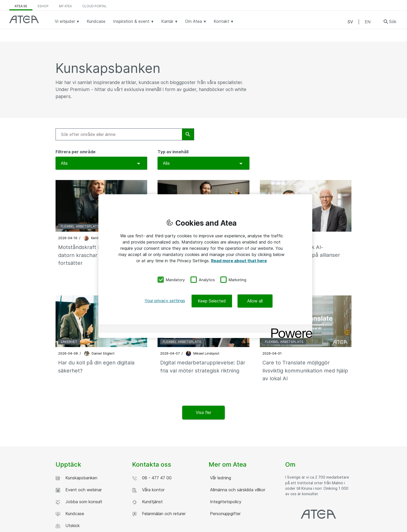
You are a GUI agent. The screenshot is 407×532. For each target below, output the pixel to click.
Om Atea (195, 21)
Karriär (169, 21)
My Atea (65, 6)
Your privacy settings (165, 301)
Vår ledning (220, 478)
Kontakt (223, 21)
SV (350, 22)
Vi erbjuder (67, 21)
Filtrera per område (76, 152)
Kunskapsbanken (76, 478)
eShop (43, 6)
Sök (393, 22)
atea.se (21, 6)
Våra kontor (148, 490)
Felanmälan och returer (159, 514)
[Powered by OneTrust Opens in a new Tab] (290, 330)
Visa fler (203, 412)
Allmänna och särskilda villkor (237, 490)
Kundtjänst (147, 502)
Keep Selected (212, 301)
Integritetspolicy (225, 502)
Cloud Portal (94, 6)
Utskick (68, 526)
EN (368, 22)
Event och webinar (79, 490)
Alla (64, 163)
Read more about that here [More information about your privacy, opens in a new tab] (239, 260)
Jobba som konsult (79, 502)
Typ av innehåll (173, 152)
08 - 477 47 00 (152, 478)
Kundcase (96, 21)
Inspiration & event (133, 21)
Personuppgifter (225, 514)
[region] (205, 266)
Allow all (255, 301)
